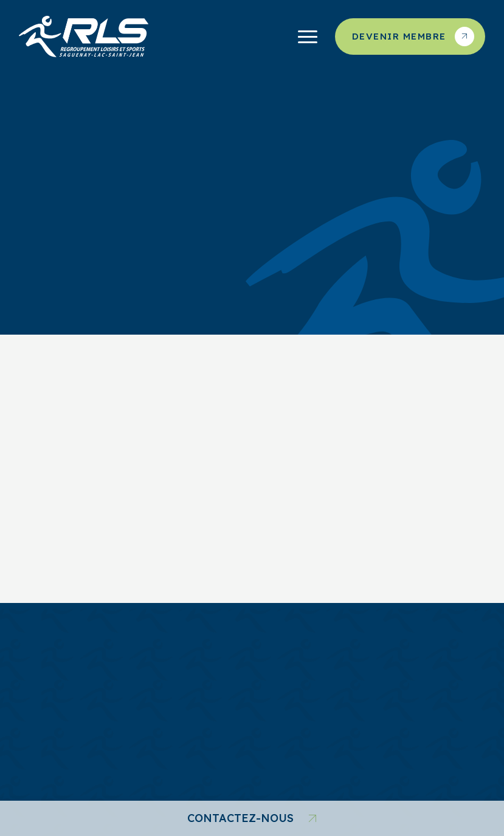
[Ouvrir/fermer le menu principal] (308, 37)
